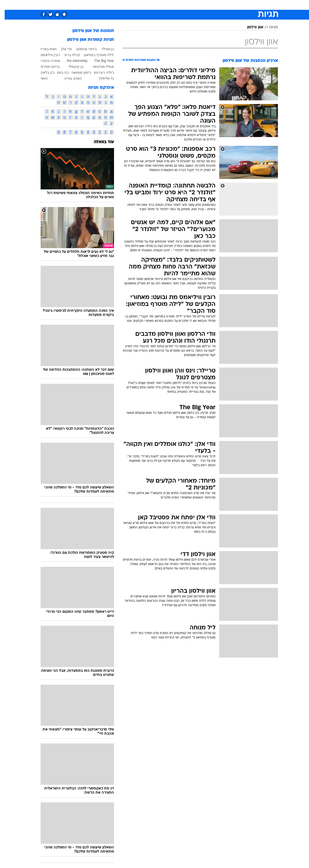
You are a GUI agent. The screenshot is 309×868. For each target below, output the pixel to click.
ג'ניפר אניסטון (82, 49)
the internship (72, 61)
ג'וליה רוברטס (99, 72)
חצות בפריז (44, 49)
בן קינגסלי (71, 67)
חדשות (251, 5)
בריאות (142, 5)
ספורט (234, 5)
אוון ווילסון (251, 27)
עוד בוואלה (99, 142)
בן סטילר (103, 49)
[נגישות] (7, 5)
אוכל (158, 5)
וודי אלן (62, 49)
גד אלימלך (102, 78)
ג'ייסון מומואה (77, 72)
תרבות (199, 5)
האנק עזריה (68, 78)
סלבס (184, 5)
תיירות (126, 5)
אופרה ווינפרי (46, 61)
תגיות (269, 27)
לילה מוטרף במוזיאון (94, 55)
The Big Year (99, 61)
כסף (170, 5)
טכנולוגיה (107, 5)
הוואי (40, 78)
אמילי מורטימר (98, 67)
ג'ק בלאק (43, 72)
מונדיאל (217, 5)
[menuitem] (248, 5)
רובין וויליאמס (46, 55)
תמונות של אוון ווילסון (89, 31)
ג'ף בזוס (58, 72)
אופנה (89, 5)
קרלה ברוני (68, 55)
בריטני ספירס (46, 67)
